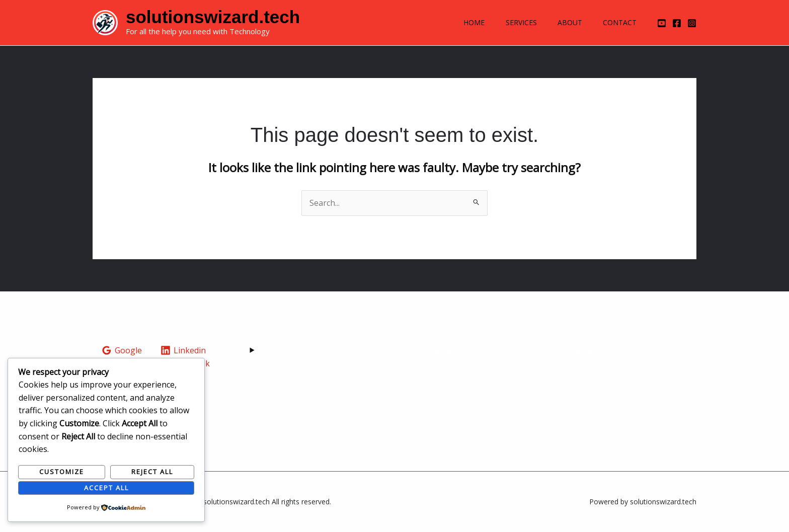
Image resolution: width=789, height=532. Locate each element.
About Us (425, 377)
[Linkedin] (183, 350)
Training (423, 390)
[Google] (122, 350)
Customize (62, 472)
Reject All (152, 472)
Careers (422, 403)
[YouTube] (662, 23)
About (565, 22)
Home (462, 22)
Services (513, 22)
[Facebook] (677, 23)
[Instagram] (692, 23)
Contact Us (428, 416)
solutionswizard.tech (213, 17)
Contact (618, 22)
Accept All (106, 488)
